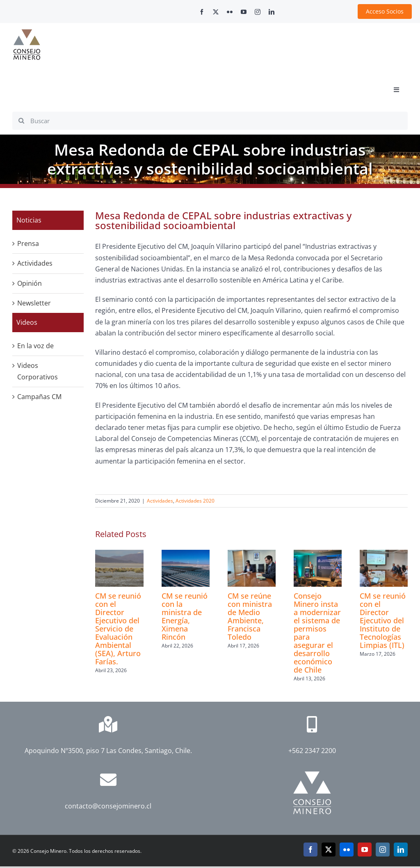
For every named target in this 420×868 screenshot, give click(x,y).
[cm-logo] (27, 32)
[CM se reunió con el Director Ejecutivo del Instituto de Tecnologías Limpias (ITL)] (384, 554)
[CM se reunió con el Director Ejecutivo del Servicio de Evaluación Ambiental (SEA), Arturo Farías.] (119, 554)
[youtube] (244, 12)
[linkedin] (272, 12)
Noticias (29, 220)
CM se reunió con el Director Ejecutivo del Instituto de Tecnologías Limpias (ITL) (383, 620)
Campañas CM (39, 397)
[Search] (21, 121)
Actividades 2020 (195, 501)
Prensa (28, 243)
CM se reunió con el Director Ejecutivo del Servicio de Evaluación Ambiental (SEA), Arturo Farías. (118, 629)
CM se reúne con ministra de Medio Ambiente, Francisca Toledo (250, 616)
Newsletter (34, 303)
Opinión (30, 283)
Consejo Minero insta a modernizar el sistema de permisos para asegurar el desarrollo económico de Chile (317, 633)
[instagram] (258, 12)
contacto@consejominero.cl (108, 806)
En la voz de (35, 346)
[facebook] (202, 12)
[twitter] (216, 12)
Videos (27, 322)
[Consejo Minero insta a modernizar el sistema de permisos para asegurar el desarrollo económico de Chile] (318, 554)
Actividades (160, 501)
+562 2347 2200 (312, 751)
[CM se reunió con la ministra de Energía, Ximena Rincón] (186, 554)
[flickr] (230, 12)
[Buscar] (210, 121)
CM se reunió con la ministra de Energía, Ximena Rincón (185, 616)
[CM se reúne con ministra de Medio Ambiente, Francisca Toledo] (252, 554)
